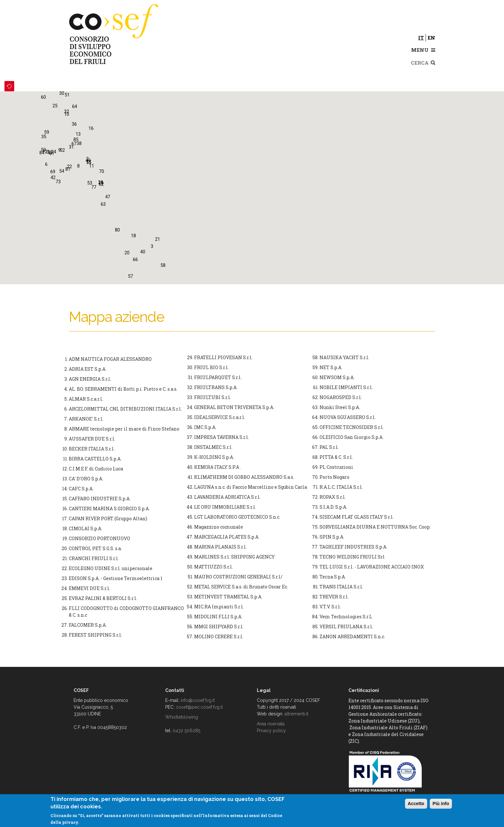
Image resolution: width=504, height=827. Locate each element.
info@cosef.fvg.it (198, 700)
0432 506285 (186, 731)
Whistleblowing (182, 717)
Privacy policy (271, 731)
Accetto (416, 804)
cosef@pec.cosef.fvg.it (199, 707)
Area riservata (271, 724)
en (431, 38)
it (421, 38)
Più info (441, 804)
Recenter (9, 86)
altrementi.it (296, 714)
